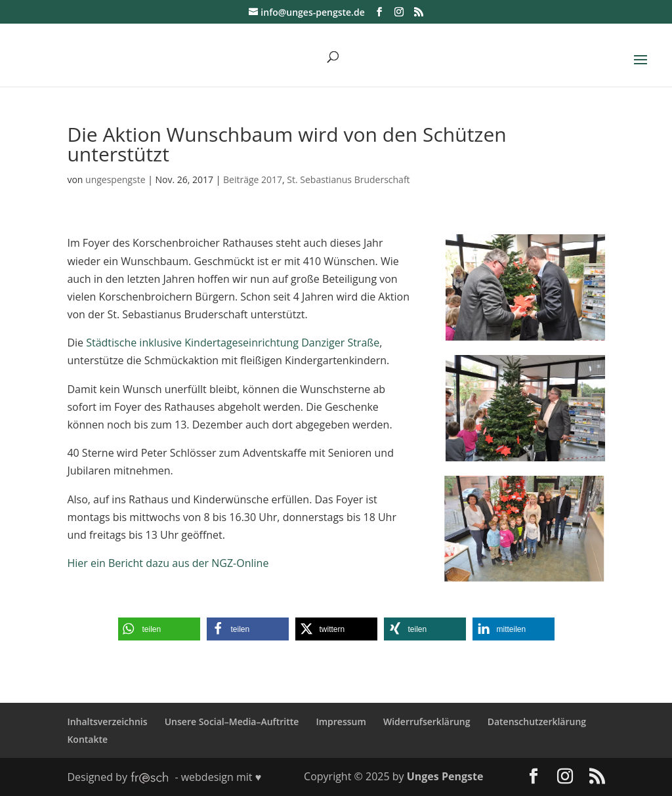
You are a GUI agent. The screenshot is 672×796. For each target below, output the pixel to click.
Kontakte (87, 739)
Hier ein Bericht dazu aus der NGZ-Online (168, 563)
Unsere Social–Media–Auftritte (232, 722)
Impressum (341, 722)
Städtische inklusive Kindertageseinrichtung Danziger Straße (233, 343)
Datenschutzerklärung (537, 722)
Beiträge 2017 (253, 179)
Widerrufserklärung (427, 722)
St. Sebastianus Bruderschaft (348, 179)
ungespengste (115, 179)
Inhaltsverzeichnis (107, 722)
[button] (159, 629)
